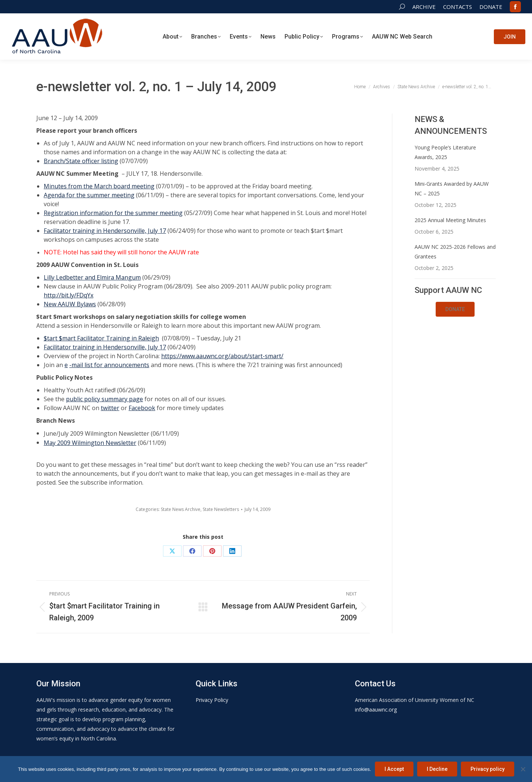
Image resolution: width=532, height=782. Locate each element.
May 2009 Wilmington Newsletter (90, 443)
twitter (110, 408)
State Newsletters (221, 509)
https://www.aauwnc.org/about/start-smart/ (222, 356)
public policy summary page (104, 399)
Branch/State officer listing (81, 161)
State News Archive (181, 509)
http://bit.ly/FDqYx (69, 295)
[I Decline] (523, 769)
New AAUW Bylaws (70, 304)
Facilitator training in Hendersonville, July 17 (105, 231)
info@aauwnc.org (376, 710)
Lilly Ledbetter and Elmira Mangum (92, 277)
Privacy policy (488, 769)
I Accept (394, 769)
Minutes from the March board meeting (99, 186)
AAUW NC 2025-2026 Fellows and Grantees (455, 252)
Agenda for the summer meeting (89, 195)
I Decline (437, 769)
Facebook (142, 408)
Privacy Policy (212, 700)
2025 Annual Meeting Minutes (450, 220)
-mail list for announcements (109, 365)
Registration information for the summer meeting (113, 213)
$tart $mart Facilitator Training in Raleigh (101, 338)
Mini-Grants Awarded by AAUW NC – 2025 (452, 189)
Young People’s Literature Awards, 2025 (445, 152)
